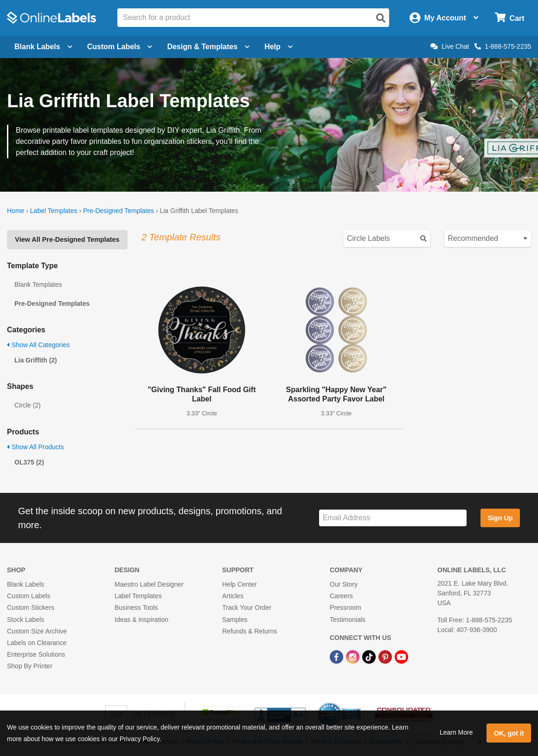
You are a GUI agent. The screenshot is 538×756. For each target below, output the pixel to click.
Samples (235, 620)
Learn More (456, 732)
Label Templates (54, 211)
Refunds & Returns (250, 631)
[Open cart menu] (509, 18)
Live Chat (450, 46)
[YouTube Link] (401, 656)
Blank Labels (26, 584)
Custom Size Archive (37, 631)
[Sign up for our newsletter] (393, 518)
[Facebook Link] (337, 656)
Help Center (240, 584)
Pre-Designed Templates (118, 211)
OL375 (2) (29, 462)
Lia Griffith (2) (36, 360)
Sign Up (500, 518)
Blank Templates (38, 284)
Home (16, 211)
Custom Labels (29, 596)
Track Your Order (247, 607)
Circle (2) (28, 405)
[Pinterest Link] (386, 656)
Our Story (344, 584)
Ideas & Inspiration (141, 620)
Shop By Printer (30, 666)
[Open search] (381, 18)
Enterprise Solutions (36, 654)
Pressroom (346, 607)
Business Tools (136, 607)
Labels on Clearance (37, 643)
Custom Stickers (31, 607)
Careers (341, 596)
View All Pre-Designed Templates (67, 239)
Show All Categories (38, 345)
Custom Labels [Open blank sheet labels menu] (120, 47)
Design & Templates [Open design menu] (208, 47)
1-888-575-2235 (503, 46)
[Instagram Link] (354, 656)
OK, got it (509, 733)
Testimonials (348, 620)
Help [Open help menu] (279, 47)
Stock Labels (26, 620)
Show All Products (35, 447)
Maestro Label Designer (149, 584)
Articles (233, 596)
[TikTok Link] (370, 656)
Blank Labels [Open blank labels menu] (43, 47)
